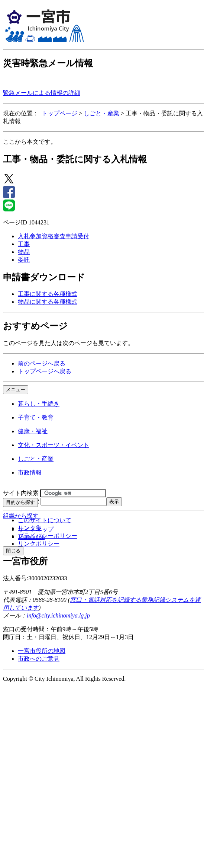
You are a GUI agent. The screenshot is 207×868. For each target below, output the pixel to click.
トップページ (59, 113)
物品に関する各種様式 (48, 302)
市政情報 (30, 473)
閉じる (13, 551)
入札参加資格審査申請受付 (54, 236)
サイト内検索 (21, 493)
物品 (24, 252)
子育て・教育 (36, 417)
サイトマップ (36, 529)
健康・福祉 (33, 431)
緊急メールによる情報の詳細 (42, 93)
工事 (24, 244)
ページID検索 (21, 501)
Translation (31, 537)
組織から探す (21, 516)
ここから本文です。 (30, 142)
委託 (24, 260)
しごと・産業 (101, 113)
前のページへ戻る (42, 363)
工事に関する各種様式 (48, 294)
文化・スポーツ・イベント (54, 445)
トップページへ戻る (45, 371)
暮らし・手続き (39, 404)
